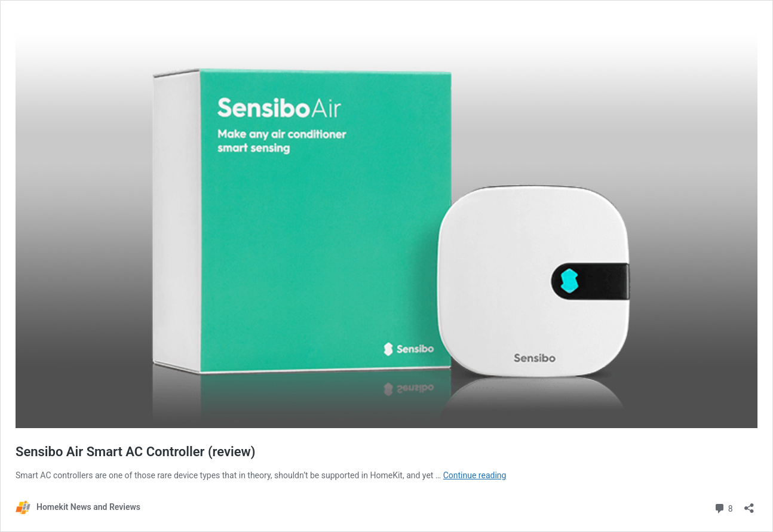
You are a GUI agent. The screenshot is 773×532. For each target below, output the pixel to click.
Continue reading (475, 475)
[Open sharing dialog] (749, 504)
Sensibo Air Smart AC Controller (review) (136, 452)
